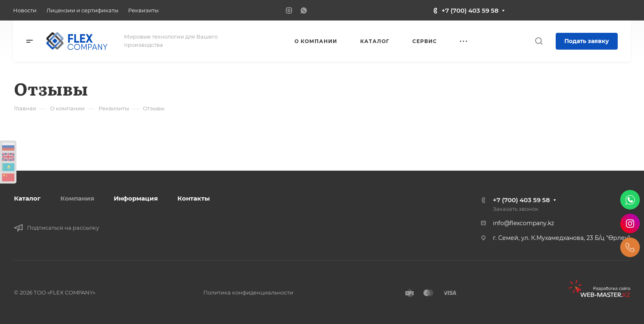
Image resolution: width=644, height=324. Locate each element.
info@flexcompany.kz (523, 223)
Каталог (27, 198)
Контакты (194, 198)
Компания (77, 198)
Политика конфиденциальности (248, 292)
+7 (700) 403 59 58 (470, 10)
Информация (136, 198)
